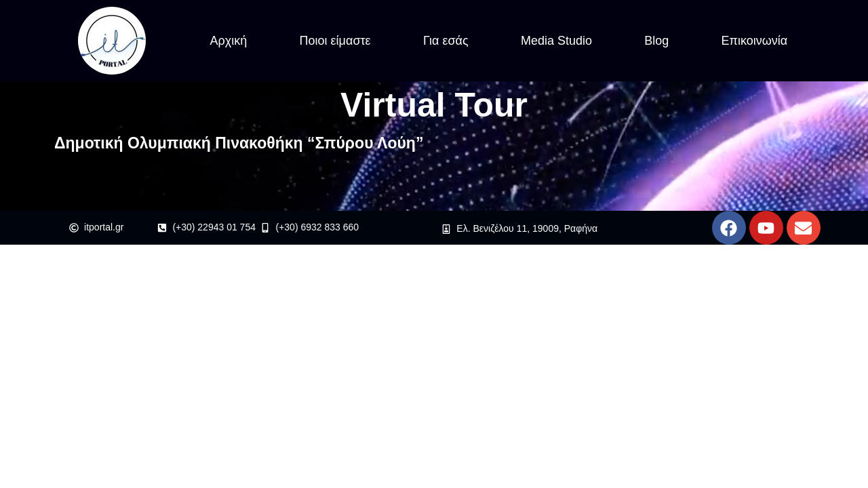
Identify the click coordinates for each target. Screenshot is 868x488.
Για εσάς (446, 41)
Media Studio (556, 41)
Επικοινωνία (755, 41)
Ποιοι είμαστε (335, 41)
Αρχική (229, 41)
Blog (656, 41)
